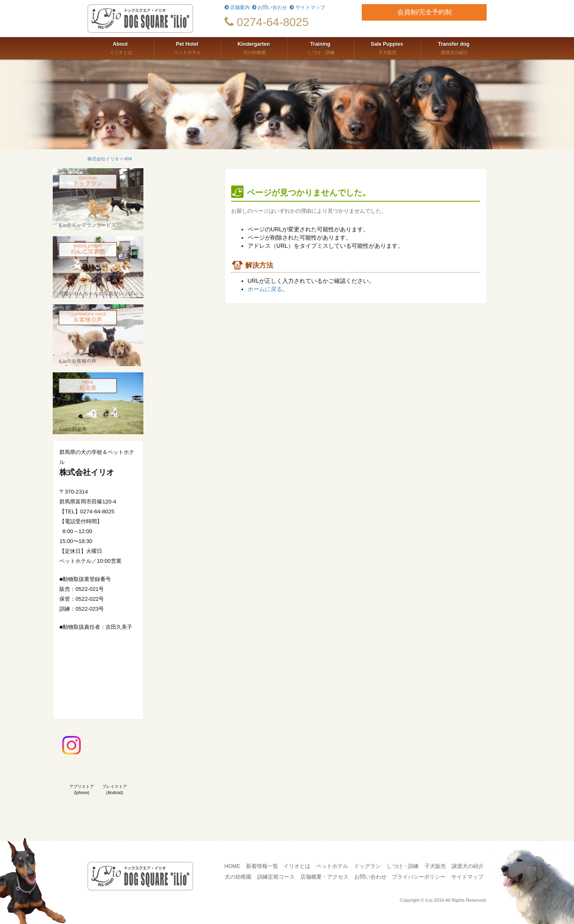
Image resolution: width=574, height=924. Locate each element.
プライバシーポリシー (419, 877)
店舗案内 (237, 7)
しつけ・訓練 (320, 47)
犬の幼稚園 (254, 47)
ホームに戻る (265, 289)
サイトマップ (307, 7)
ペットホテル (187, 47)
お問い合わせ (270, 7)
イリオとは (121, 47)
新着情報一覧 (262, 866)
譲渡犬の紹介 (454, 47)
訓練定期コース (276, 877)
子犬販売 (387, 47)
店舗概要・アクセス (324, 877)
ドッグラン (367, 866)
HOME (232, 866)
